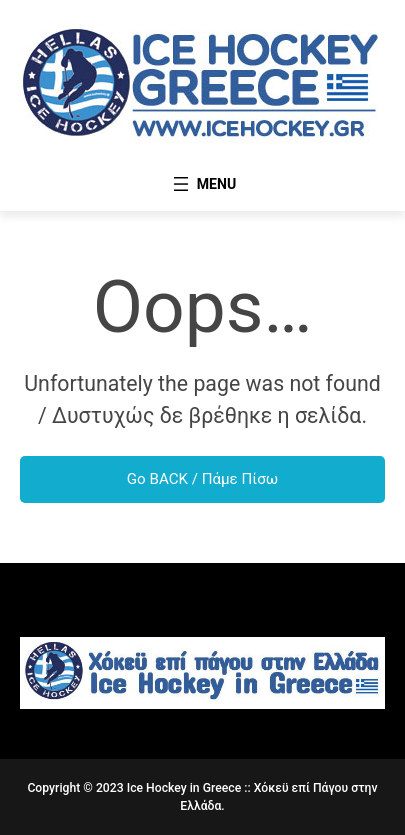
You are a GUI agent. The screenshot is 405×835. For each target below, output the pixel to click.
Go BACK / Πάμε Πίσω (202, 479)
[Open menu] (203, 184)
